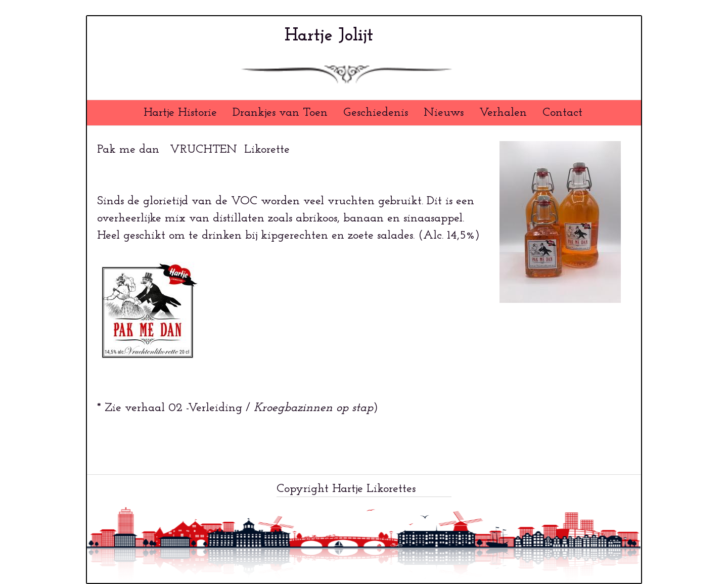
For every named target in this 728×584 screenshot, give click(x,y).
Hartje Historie (180, 113)
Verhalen (503, 113)
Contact (562, 113)
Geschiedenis (376, 113)
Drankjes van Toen (280, 113)
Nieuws (444, 113)
